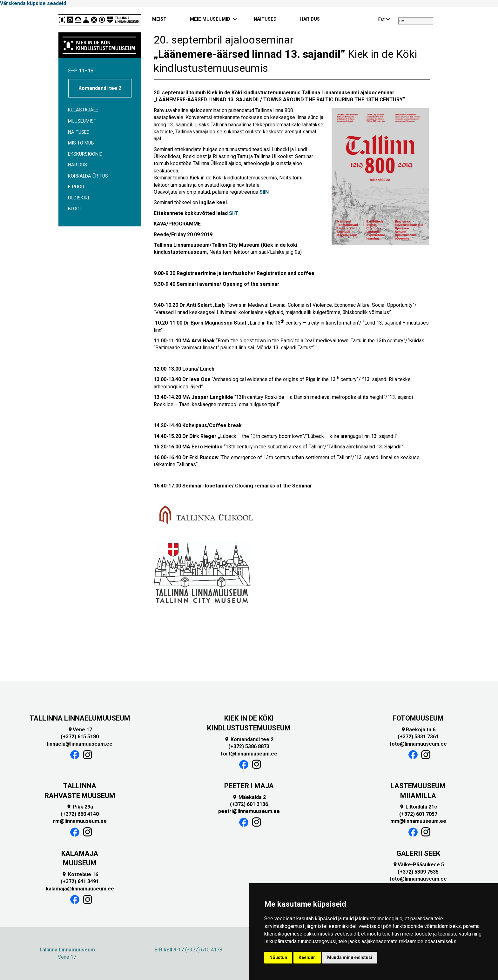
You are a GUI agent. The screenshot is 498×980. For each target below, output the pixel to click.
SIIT (234, 213)
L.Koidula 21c (418, 807)
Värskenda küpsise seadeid (33, 3)
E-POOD (76, 187)
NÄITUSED (265, 19)
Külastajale (83, 110)
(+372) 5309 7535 (418, 872)
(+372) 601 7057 (418, 814)
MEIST (159, 19)
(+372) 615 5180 (80, 737)
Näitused (79, 132)
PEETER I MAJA (249, 786)
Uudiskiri (78, 198)
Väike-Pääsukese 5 (418, 865)
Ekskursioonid (85, 154)
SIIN (264, 192)
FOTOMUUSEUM (418, 718)
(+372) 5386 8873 (249, 746)
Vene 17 (80, 730)
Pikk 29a (80, 807)
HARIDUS (310, 19)
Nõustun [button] (278, 957)
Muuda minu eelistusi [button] (350, 957)
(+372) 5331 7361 (418, 737)
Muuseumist (82, 121)
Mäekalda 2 (249, 797)
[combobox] (416, 21)
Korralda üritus (88, 176)
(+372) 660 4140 (80, 814)
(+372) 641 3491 (80, 881)
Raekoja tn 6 (418, 730)
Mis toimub (81, 143)
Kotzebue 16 (80, 874)
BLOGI (74, 209)
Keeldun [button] (307, 957)
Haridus (77, 165)
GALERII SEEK (418, 853)
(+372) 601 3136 (249, 804)
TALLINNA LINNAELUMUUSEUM (80, 718)
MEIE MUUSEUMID (210, 19)
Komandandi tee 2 (100, 88)
